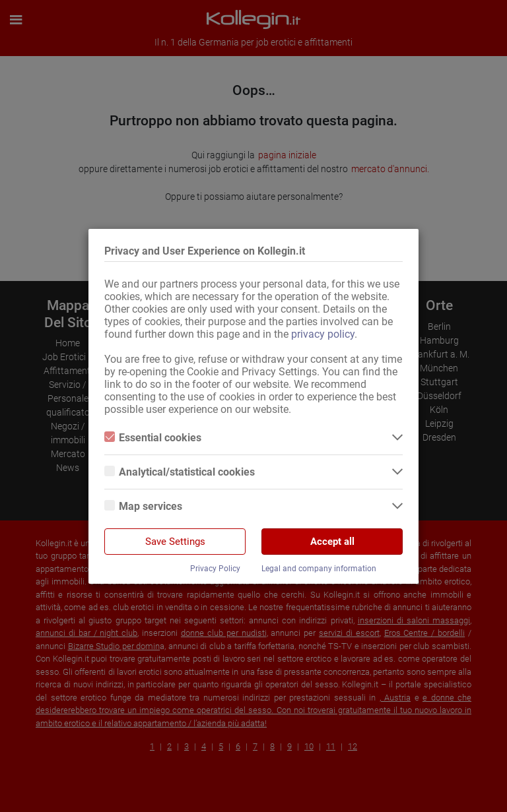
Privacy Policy (215, 569)
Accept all (332, 542)
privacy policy (323, 334)
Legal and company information (319, 569)
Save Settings (175, 542)
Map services (143, 506)
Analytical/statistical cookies (180, 472)
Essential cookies (153, 438)
